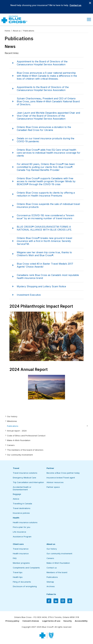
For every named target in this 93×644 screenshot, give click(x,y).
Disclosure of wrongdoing (25, 586)
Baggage (17, 494)
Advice (16, 499)
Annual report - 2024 (17, 431)
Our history (12, 416)
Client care (18, 544)
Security (68, 621)
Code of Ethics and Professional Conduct (26, 436)
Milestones (12, 421)
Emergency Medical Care (24, 478)
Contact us (75, 5)
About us (17, 31)
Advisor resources (55, 482)
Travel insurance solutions (25, 473)
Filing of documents (22, 582)
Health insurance (21, 553)
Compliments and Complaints (26, 568)
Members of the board (57, 572)
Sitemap (50, 582)
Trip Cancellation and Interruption (28, 482)
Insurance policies (21, 513)
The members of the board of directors (25, 450)
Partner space (53, 487)
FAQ (15, 558)
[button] (89, 19)
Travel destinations (22, 508)
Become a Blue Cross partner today (63, 473)
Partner (50, 468)
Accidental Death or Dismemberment (22, 488)
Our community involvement (20, 455)
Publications (13, 426)
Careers (11, 445)
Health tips (18, 577)
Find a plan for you (22, 527)
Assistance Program (22, 537)
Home (7, 31)
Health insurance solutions (25, 522)
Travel (16, 468)
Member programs (21, 563)
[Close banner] (90, 3)
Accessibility (81, 621)
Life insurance (19, 532)
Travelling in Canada (22, 504)
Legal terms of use (51, 621)
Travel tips (18, 572)
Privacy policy (12, 621)
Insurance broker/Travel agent (61, 478)
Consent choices (31, 621)
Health (16, 518)
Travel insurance (21, 549)
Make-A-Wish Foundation (19, 440)
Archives (51, 586)
